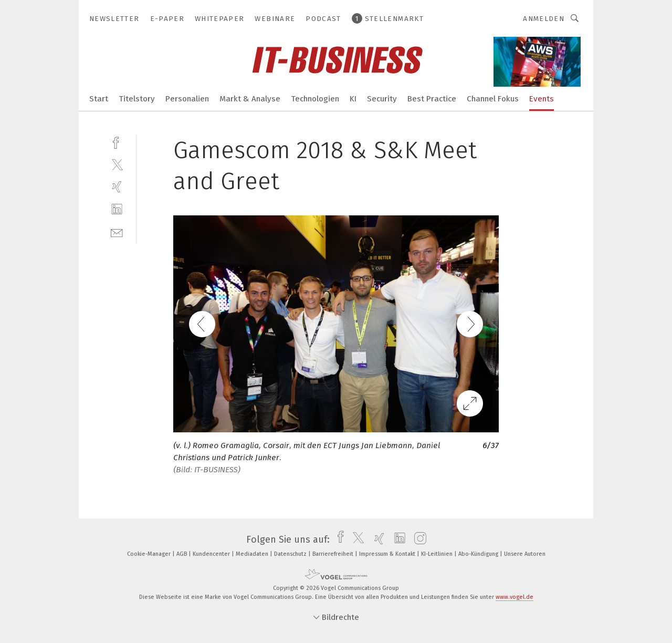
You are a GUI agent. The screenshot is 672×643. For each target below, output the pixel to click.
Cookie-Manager (150, 554)
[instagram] (418, 540)
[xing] (117, 187)
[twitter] (117, 164)
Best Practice (432, 99)
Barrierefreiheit (334, 554)
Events (542, 99)
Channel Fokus (493, 99)
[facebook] (117, 142)
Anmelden (544, 19)
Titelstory (137, 99)
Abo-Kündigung (479, 554)
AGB (182, 554)
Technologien (315, 99)
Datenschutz (291, 554)
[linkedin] (117, 209)
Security (382, 99)
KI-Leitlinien (438, 554)
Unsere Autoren (525, 554)
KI (353, 99)
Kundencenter (212, 554)
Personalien (187, 99)
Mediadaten (253, 554)
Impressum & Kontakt (388, 554)
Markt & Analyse (250, 99)
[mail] (117, 232)
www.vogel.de (514, 597)
